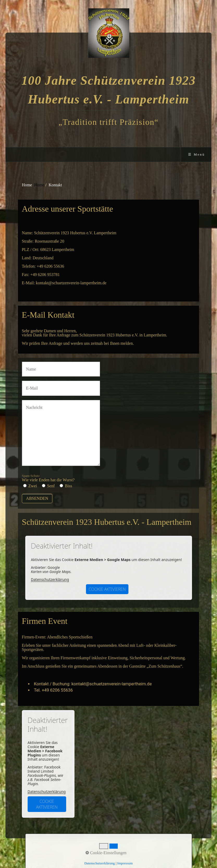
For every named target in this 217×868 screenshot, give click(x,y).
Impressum (117, 849)
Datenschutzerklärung (50, 579)
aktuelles (138, 849)
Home (39, 185)
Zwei (33, 486)
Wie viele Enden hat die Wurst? (48, 478)
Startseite (80, 849)
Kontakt (98, 849)
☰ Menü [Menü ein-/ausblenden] (196, 155)
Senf (51, 486)
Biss (69, 486)
